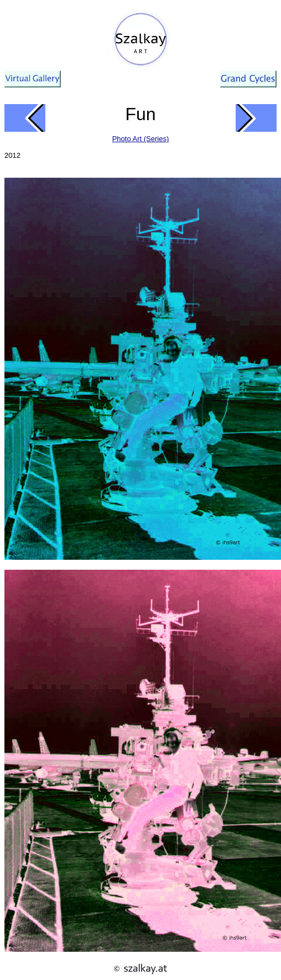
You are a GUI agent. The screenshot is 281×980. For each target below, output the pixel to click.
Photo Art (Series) (141, 139)
